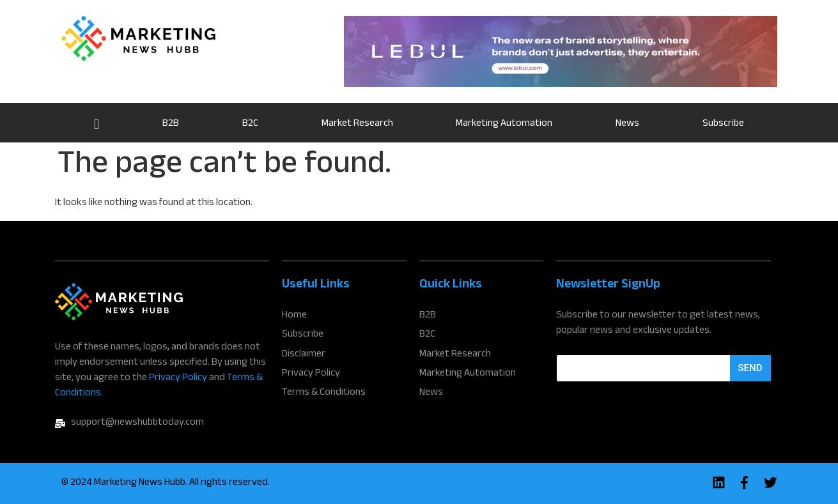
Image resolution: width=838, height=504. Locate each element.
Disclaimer (304, 353)
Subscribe (723, 124)
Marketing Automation (504, 124)
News (627, 124)
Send (750, 368)
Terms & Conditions (324, 390)
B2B (171, 124)
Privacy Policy (178, 378)
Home (97, 123)
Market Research (357, 124)
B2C (250, 124)
